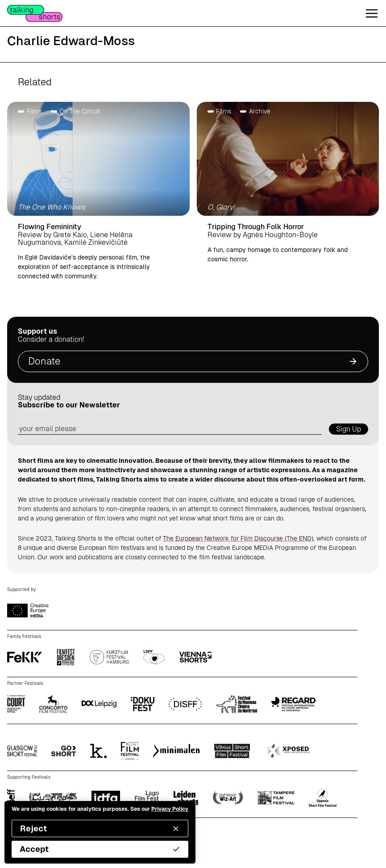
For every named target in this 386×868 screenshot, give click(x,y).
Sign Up (349, 429)
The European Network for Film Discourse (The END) (238, 538)
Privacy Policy (170, 809)
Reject (100, 828)
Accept (100, 849)
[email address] (170, 429)
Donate (193, 361)
